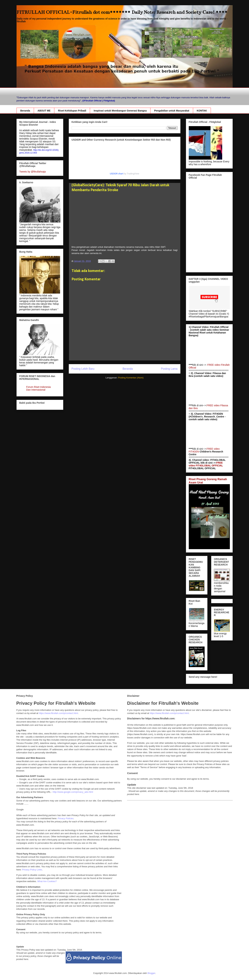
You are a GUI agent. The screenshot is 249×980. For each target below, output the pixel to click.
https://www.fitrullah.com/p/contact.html (58, 713)
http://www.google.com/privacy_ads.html (73, 792)
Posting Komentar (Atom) (131, 378)
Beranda (25, 111)
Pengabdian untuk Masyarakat (172, 111)
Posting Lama (169, 369)
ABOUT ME (44, 111)
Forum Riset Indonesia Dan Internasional (39, 388)
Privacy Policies (66, 818)
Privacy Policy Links (32, 870)
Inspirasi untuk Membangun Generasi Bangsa (120, 111)
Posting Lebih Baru (83, 369)
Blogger (151, 973)
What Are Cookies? (47, 881)
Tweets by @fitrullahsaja (33, 172)
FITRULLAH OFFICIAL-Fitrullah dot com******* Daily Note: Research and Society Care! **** (122, 12)
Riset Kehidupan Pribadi (72, 111)
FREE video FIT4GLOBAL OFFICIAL (206, 464)
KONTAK (202, 111)
